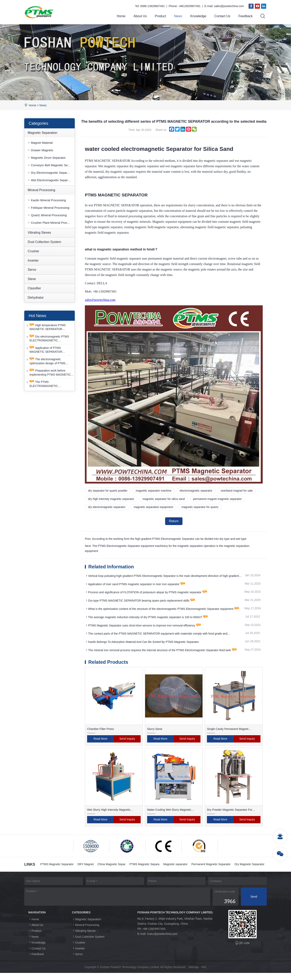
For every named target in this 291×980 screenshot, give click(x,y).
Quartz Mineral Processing (47, 215)
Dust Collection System (44, 242)
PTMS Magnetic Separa (145, 865)
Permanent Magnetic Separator (212, 865)
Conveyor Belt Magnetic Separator (51, 165)
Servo (32, 270)
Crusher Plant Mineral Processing (51, 223)
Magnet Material (40, 143)
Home (121, 16)
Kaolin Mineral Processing (47, 200)
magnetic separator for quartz (201, 507)
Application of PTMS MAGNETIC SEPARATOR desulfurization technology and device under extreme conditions (48, 350)
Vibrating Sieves (39, 233)
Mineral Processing (41, 190)
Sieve (32, 279)
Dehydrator (36, 298)
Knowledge (198, 16)
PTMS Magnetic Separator (57, 865)
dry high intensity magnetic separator (111, 499)
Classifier (34, 288)
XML (204, 974)
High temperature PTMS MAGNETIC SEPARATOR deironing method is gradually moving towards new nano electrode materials (46, 327)
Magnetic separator (176, 865)
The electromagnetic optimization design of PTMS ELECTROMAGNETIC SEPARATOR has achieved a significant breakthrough (46, 361)
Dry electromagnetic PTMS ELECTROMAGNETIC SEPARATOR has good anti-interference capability (47, 339)
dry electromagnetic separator (107, 507)
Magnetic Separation (43, 133)
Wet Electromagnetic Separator (50, 180)
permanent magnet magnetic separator (218, 499)
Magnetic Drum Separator (46, 158)
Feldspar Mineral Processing (48, 208)
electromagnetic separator (197, 491)
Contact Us (222, 16)
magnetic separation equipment (154, 507)
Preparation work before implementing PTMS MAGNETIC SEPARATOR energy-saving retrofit (50, 373)
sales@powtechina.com (229, 6)
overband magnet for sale (238, 491)
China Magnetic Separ (112, 865)
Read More (101, 740)
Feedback (246, 16)
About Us (140, 16)
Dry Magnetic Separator (55, 871)
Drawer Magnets (40, 150)
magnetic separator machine (154, 491)
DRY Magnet (86, 865)
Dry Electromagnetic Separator (50, 173)
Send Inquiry (127, 740)
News (178, 16)
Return (174, 521)
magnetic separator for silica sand (164, 499)
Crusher (33, 251)
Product (160, 16)
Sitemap (193, 974)
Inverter (33, 260)
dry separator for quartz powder (108, 491)
